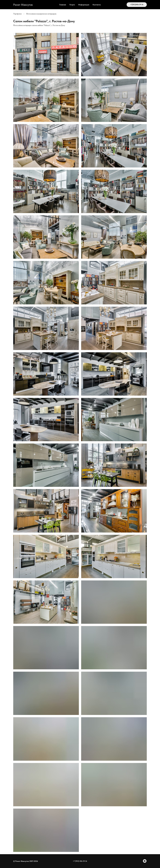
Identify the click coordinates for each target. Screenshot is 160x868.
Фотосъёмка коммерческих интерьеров (41, 14)
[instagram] (145, 862)
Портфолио (17, 14)
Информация (84, 5)
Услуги (72, 5)
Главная (63, 5)
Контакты (97, 5)
